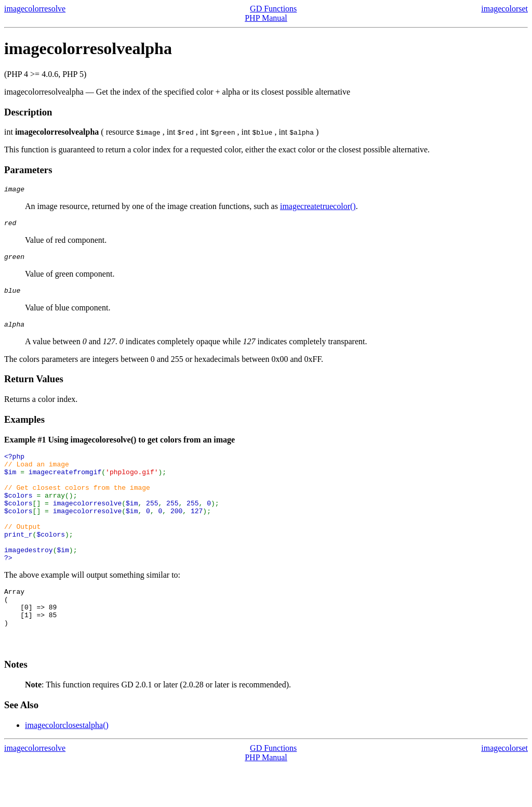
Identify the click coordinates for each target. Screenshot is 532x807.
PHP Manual (266, 18)
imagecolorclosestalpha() (67, 766)
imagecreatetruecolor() (318, 208)
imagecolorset (504, 9)
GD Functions (273, 9)
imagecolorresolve (35, 9)
